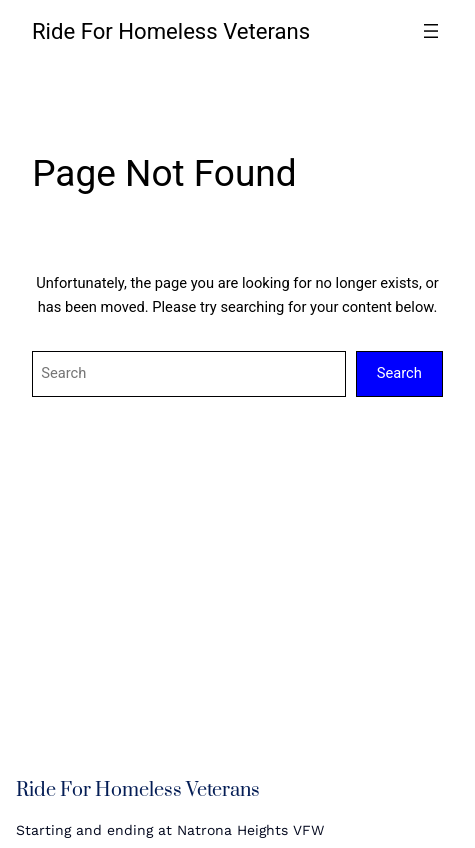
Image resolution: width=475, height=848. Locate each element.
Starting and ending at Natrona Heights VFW (170, 830)
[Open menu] (431, 31)
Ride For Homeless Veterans (171, 31)
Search (399, 373)
